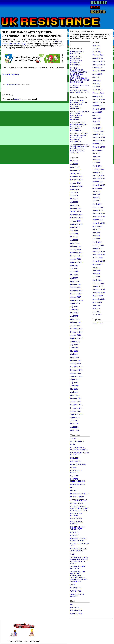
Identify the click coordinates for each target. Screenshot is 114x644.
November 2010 (76, 180)
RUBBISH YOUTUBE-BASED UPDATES (79, 539)
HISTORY (74, 476)
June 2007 (74, 310)
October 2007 (75, 297)
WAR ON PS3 (76, 591)
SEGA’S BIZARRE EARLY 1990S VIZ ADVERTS (77, 151)
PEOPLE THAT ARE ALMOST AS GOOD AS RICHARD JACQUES (79, 508)
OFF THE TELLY (77, 503)
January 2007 (75, 326)
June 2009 (74, 234)
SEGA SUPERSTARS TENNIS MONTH (79, 550)
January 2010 (75, 211)
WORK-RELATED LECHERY (77, 595)
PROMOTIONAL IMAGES (77, 523)
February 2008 (76, 284)
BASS (73, 444)
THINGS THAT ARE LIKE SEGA (78, 567)
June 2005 (74, 386)
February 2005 (76, 398)
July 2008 (74, 269)
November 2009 (76, 218)
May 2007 (74, 313)
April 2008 (74, 278)
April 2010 (74, 202)
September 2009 (77, 224)
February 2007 (76, 322)
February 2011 (76, 170)
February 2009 (76, 246)
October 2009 (75, 221)
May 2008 (74, 275)
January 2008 (75, 288)
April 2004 (74, 427)
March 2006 (75, 357)
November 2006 (76, 332)
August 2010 (75, 189)
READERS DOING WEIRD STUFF (77, 528)
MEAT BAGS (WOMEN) (79, 494)
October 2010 (75, 183)
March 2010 (75, 205)
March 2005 (75, 395)
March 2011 (75, 167)
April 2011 (74, 164)
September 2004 (77, 414)
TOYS (73, 585)
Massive (73, 490)
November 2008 (76, 256)
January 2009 (75, 250)
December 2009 (76, 215)
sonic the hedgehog (11, 74)
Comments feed (76, 610)
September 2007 (77, 300)
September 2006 (77, 338)
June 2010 (74, 196)
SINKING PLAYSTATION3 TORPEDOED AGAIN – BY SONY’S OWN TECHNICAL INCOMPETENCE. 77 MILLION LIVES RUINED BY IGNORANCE (80, 75)
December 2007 (76, 291)
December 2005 (76, 367)
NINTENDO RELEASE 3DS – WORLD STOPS (79, 91)
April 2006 (74, 354)
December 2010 (76, 177)
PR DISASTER (76, 519)
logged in (17, 99)
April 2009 (74, 240)
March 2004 (75, 430)
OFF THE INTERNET (78, 500)
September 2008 (77, 262)
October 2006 (75, 335)
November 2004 (76, 408)
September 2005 (77, 376)
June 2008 (74, 272)
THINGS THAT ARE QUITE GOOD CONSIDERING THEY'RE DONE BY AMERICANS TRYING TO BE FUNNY (79, 576)
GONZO (73, 467)
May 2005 (74, 389)
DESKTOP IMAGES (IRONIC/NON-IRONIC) (79, 449)
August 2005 (75, 379)
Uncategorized (12, 85)
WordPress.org (76, 614)
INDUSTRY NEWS (77, 484)
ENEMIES (74, 458)
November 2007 (76, 294)
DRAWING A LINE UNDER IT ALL (77, 53)
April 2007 (74, 316)
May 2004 (74, 424)
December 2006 (76, 329)
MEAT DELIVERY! (77, 497)
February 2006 (76, 360)
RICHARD (74, 535)
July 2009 (74, 231)
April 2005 (74, 392)
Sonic (72, 554)
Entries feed (75, 607)
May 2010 (74, 199)
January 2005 (75, 402)
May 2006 (74, 351)
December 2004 (76, 405)
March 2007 (75, 319)
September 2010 (77, 186)
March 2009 (75, 243)
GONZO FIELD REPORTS (76, 472)
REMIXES (74, 532)
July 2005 (74, 383)
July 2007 (74, 307)
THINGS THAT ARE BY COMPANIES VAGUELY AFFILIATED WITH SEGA (80, 560)
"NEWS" (73, 438)
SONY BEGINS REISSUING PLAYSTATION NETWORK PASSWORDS (76, 61)
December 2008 (76, 253)
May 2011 (74, 161)
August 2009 (75, 227)
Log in (73, 604)
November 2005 (76, 370)
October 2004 (75, 411)
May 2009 (74, 237)
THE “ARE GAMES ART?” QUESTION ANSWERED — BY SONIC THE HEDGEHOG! (32, 34)
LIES (72, 487)
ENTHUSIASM (76, 461)
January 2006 (75, 364)
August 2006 (75, 341)
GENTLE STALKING (78, 464)
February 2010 (76, 208)
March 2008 (75, 281)
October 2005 (75, 373)
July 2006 (74, 345)
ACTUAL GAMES (77, 441)
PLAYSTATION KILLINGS (76, 514)
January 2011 (75, 173)
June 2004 (74, 421)
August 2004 (75, 417)
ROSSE (73, 100)
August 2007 (75, 303)
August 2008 (75, 265)
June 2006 (74, 348)
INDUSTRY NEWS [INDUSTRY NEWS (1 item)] (98, 323)
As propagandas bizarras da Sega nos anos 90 (80, 146)
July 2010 (74, 192)
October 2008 (75, 259)
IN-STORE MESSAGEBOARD (78, 480)
